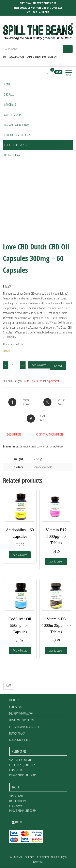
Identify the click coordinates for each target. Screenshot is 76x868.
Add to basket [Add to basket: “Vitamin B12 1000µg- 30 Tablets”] (56, 561)
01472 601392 (16, 770)
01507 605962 (16, 806)
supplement (53, 381)
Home (7, 84)
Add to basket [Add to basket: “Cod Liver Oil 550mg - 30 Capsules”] (20, 650)
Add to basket (39, 365)
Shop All (9, 94)
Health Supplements (16, 145)
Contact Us (16, 707)
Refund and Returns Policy (25, 727)
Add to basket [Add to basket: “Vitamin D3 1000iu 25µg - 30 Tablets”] (56, 650)
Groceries (10, 104)
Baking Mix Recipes (20, 740)
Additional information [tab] (49, 434)
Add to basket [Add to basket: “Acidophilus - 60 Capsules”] (20, 555)
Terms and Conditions (22, 720)
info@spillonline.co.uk (23, 775)
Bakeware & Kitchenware (18, 125)
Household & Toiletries (17, 135)
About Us (14, 700)
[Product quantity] (14, 365)
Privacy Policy (17, 733)
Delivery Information (21, 713)
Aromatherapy (12, 155)
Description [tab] (14, 434)
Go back (58, 366)
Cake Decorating (14, 115)
